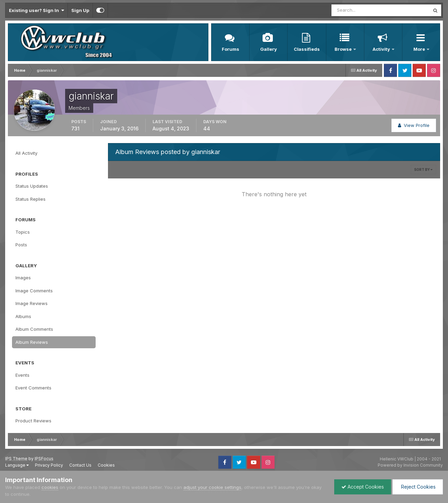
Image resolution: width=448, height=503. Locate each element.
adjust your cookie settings (212, 487)
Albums (23, 316)
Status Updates (32, 186)
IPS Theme (16, 459)
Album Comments (34, 329)
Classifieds (307, 49)
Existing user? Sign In (37, 10)
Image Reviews (32, 303)
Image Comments (34, 291)
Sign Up (80, 10)
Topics (23, 232)
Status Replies (31, 199)
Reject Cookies (418, 487)
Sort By (423, 169)
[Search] (358, 10)
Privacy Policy (49, 465)
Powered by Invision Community (410, 465)
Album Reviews (32, 342)
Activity (382, 49)
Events (22, 375)
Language (17, 465)
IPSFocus (44, 459)
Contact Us (80, 465)
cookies (50, 487)
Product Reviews (33, 421)
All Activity (26, 153)
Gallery (269, 49)
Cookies (106, 465)
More (420, 49)
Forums (231, 49)
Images (23, 278)
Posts (21, 245)
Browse (344, 49)
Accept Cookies (363, 487)
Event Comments (33, 388)
